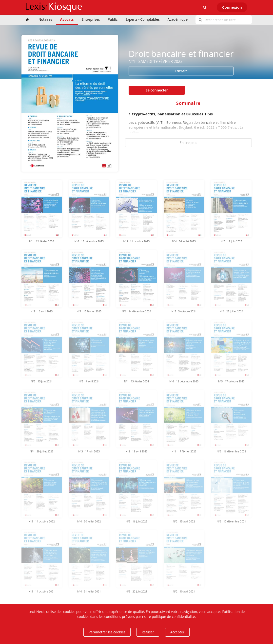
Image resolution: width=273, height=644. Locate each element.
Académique (178, 19)
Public (113, 19)
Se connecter (157, 90)
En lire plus (188, 143)
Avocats (67, 19)
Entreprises (91, 19)
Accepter (177, 632)
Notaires (45, 19)
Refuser (148, 632)
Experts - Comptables (143, 19)
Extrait (181, 71)
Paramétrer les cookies (107, 632)
